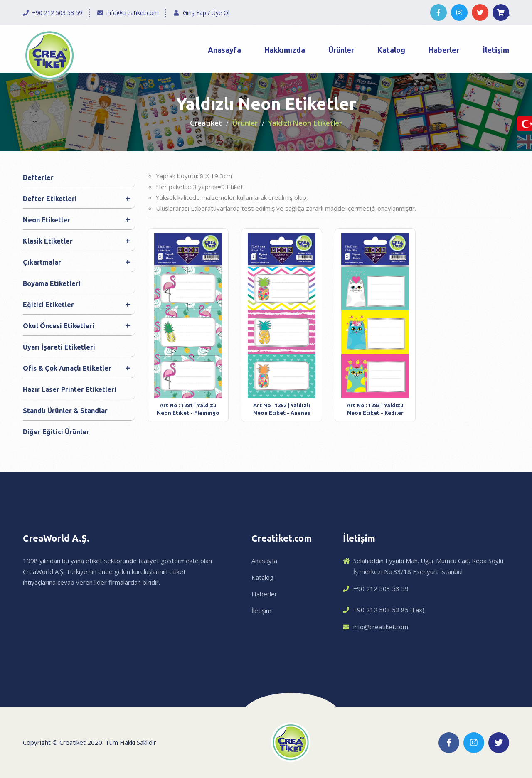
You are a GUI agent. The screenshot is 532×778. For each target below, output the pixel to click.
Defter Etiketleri (76, 199)
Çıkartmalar (76, 262)
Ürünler (341, 50)
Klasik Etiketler (76, 241)
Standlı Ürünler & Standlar (65, 411)
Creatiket (206, 123)
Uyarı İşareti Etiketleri (59, 347)
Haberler (444, 50)
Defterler (38, 177)
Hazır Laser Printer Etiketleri (70, 389)
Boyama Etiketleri (52, 283)
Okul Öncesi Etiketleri (76, 326)
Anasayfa (224, 50)
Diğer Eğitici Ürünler (56, 432)
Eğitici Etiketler (76, 305)
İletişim (496, 50)
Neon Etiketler (76, 220)
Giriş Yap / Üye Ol (206, 13)
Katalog (391, 50)
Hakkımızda (285, 50)
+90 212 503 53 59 (57, 13)
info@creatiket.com (133, 13)
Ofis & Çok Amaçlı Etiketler (76, 368)
